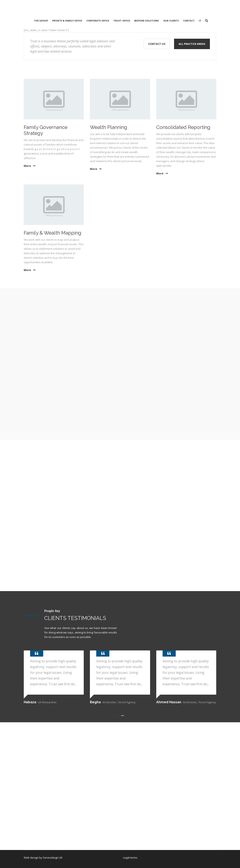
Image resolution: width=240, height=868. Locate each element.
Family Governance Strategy (46, 130)
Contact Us (157, 44)
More (29, 166)
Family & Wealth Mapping (53, 233)
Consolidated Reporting (183, 127)
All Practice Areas (192, 44)
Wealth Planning (109, 127)
